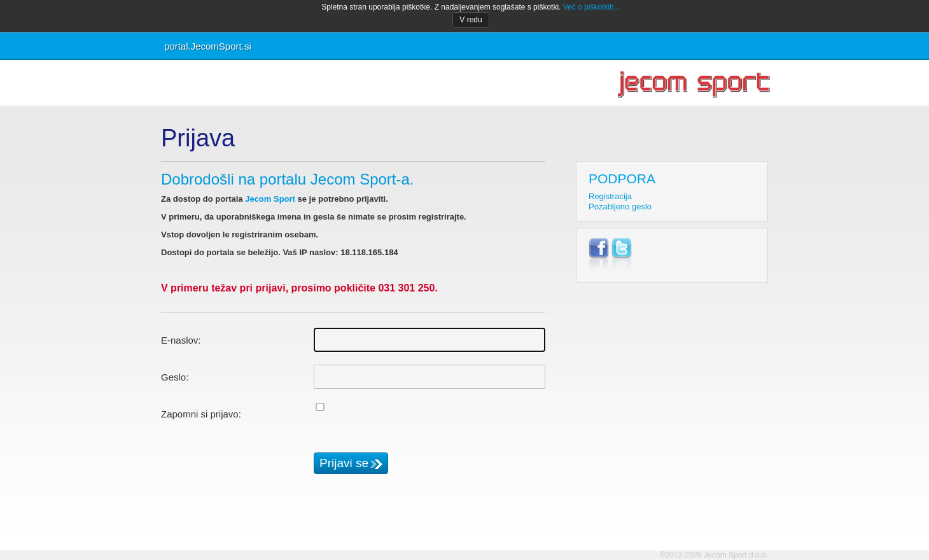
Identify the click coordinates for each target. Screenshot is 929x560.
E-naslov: (181, 340)
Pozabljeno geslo (620, 206)
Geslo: (175, 377)
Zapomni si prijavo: (201, 414)
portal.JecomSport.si (208, 46)
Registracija (610, 196)
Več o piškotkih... (592, 7)
